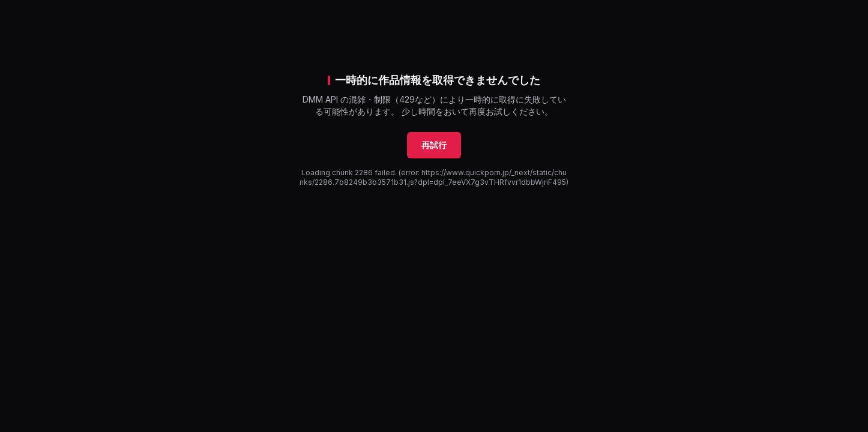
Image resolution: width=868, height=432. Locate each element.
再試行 (434, 145)
